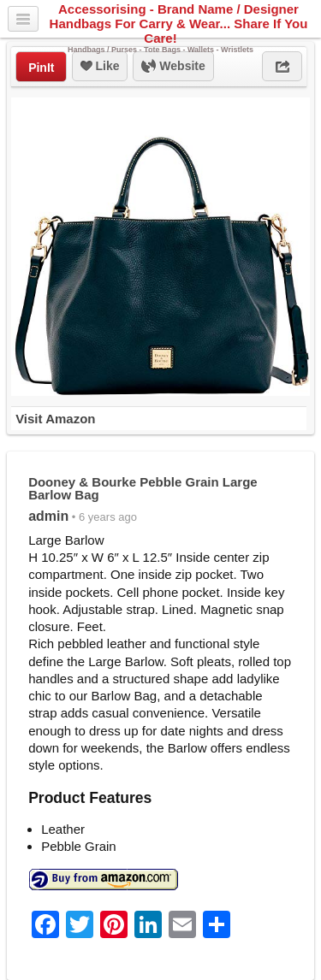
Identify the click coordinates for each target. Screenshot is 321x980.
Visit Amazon (55, 419)
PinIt (41, 68)
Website (173, 67)
